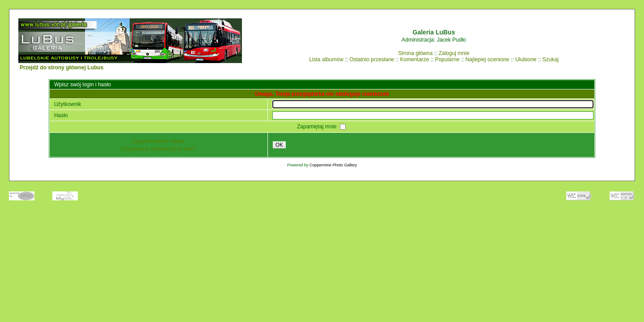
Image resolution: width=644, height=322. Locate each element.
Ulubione (526, 59)
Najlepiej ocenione (487, 59)
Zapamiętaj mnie (318, 127)
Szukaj (551, 59)
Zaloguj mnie (454, 53)
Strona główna (416, 53)
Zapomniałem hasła (159, 141)
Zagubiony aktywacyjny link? (159, 149)
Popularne (447, 59)
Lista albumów (326, 59)
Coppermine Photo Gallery (333, 165)
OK (279, 145)
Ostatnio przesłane (372, 59)
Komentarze (415, 59)
